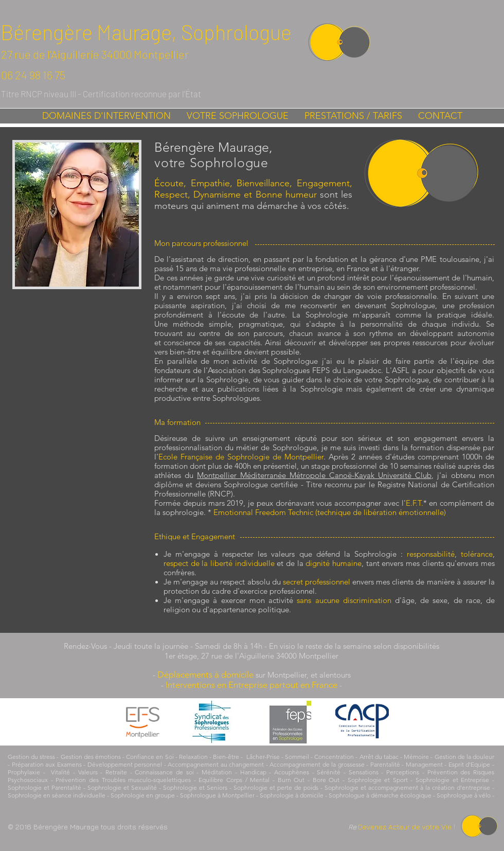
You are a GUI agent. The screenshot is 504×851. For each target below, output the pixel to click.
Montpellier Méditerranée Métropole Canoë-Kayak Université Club (314, 475)
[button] (106, 116)
